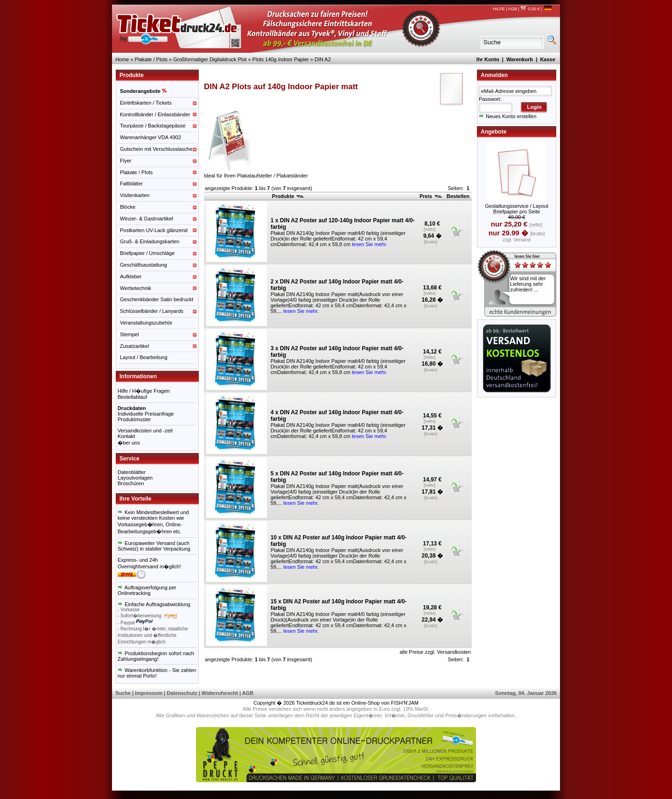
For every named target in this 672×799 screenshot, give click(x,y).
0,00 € (530, 9)
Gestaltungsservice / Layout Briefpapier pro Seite (517, 209)
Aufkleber (131, 276)
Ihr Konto (488, 59)
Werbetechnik (136, 288)
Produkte (288, 196)
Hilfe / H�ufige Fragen (144, 391)
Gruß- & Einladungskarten (150, 241)
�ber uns (129, 443)
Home (122, 59)
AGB (513, 9)
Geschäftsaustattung (143, 265)
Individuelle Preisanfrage (146, 414)
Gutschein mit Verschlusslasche (156, 149)
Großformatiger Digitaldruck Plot (210, 59)
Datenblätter (132, 472)
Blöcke (128, 207)
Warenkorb (520, 59)
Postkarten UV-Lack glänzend (154, 230)
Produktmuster (134, 419)
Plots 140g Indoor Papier (281, 59)
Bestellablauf (132, 397)
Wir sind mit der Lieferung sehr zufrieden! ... (528, 284)
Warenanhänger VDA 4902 (150, 137)
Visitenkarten (135, 195)
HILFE (499, 9)
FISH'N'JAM (405, 703)
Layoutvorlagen (135, 478)
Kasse (547, 59)
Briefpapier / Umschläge (147, 253)
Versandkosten (454, 652)
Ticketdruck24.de (316, 703)
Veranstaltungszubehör (146, 323)
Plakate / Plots (151, 59)
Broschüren (131, 483)
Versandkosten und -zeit (145, 431)
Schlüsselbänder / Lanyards (152, 311)
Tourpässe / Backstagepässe (153, 126)
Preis (431, 196)
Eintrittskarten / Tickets (146, 103)
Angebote (493, 132)
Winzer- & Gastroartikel (147, 219)
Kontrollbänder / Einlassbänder (155, 114)
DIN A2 (323, 59)
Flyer (126, 161)
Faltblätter (131, 184)
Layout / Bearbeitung (144, 357)
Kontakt (126, 436)
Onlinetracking (134, 593)
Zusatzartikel (134, 346)
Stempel (129, 334)
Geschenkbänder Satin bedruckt (157, 299)
